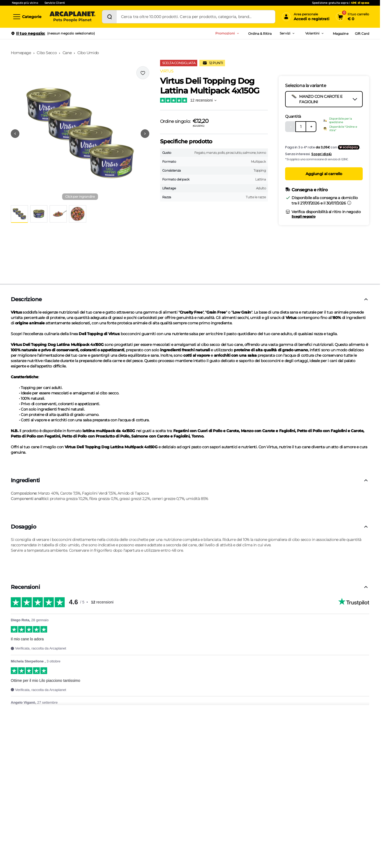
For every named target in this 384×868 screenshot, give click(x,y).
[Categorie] (27, 17)
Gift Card (362, 34)
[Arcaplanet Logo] (72, 17)
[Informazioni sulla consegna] (349, 203)
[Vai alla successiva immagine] (145, 134)
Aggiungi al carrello (324, 174)
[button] (80, 134)
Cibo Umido (88, 53)
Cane (67, 53)
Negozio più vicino (25, 3)
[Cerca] (109, 17)
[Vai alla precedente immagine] (15, 134)
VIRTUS (167, 71)
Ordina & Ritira (260, 34)
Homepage (21, 53)
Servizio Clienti (55, 3)
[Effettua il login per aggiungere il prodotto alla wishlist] (143, 73)
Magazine (340, 34)
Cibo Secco (47, 53)
